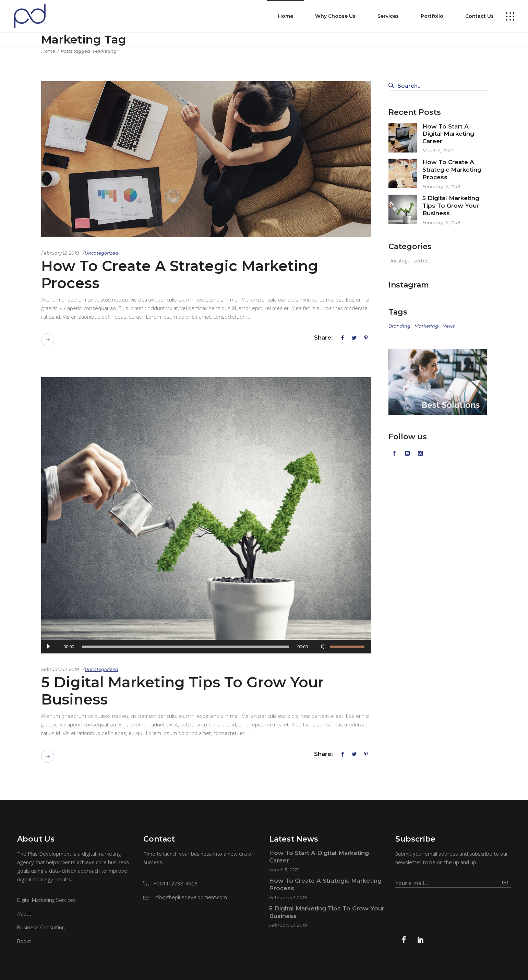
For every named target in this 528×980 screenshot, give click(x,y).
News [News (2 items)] (448, 326)
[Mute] (323, 647)
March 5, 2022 (437, 150)
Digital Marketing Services (46, 900)
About (24, 914)
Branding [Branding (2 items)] (399, 326)
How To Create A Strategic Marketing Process (180, 274)
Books (24, 941)
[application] (206, 647)
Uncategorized (101, 253)
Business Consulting (41, 927)
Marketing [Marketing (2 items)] (426, 326)
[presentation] (447, 905)
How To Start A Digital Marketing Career (448, 134)
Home (48, 51)
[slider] (186, 647)
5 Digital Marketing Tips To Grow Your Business (182, 691)
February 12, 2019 (60, 253)
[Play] (48, 647)
